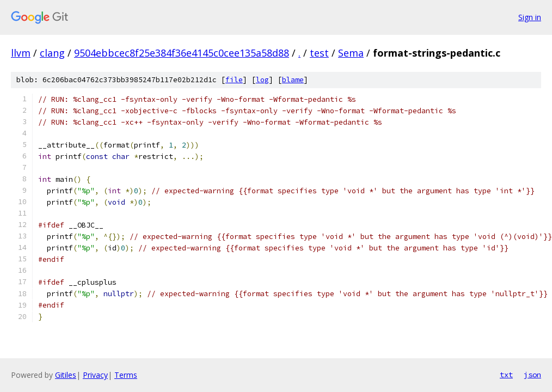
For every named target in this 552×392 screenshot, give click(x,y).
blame (293, 80)
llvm (21, 53)
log (262, 80)
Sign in (530, 17)
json (532, 375)
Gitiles (66, 375)
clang (52, 53)
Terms (126, 375)
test (319, 53)
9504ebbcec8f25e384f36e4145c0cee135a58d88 (182, 53)
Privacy (95, 375)
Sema (351, 53)
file (234, 80)
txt (506, 375)
